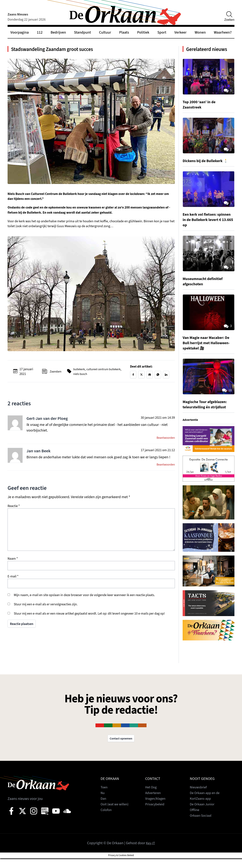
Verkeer (180, 32)
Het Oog (152, 797)
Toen (104, 797)
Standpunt (83, 32)
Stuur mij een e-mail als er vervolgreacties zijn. (46, 609)
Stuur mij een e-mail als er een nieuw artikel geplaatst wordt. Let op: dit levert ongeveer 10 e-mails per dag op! (89, 618)
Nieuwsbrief (199, 797)
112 (40, 32)
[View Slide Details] (209, 448)
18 (226, 399)
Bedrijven (58, 32)
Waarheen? (223, 32)
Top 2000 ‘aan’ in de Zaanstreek (201, 114)
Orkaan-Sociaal (202, 825)
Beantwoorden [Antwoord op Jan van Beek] (165, 469)
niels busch (95, 376)
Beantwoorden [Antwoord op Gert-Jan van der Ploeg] (165, 441)
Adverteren (154, 803)
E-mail (13, 581)
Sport (162, 32)
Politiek (143, 32)
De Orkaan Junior (204, 814)
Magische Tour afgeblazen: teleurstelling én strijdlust (207, 413)
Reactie (14, 511)
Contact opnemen (121, 748)
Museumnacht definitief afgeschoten (205, 290)
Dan (104, 808)
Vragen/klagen (157, 808)
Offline (195, 820)
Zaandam (54, 374)
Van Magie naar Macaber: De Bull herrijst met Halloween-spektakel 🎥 (206, 352)
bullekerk (79, 372)
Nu (103, 803)
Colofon (107, 820)
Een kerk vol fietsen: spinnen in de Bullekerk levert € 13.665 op (205, 229)
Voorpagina (20, 32)
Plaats (124, 32)
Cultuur (105, 32)
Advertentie (191, 429)
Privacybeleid (156, 814)
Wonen (200, 32)
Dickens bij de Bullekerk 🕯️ (208, 170)
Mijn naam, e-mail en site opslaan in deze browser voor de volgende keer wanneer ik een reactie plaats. (84, 599)
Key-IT (150, 853)
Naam (13, 563)
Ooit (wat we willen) (116, 814)
